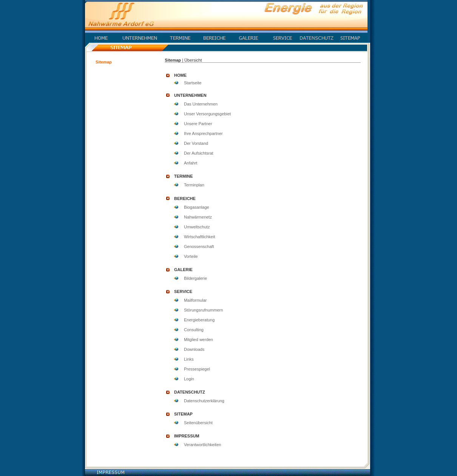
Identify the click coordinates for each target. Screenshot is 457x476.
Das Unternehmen (201, 104)
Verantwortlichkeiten (202, 445)
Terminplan (194, 185)
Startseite (193, 83)
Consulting (194, 330)
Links (189, 359)
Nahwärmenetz (198, 217)
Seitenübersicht (198, 423)
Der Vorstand (196, 143)
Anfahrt (191, 163)
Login (189, 379)
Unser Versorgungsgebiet (207, 114)
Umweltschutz (197, 227)
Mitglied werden (198, 340)
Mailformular (195, 300)
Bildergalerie (195, 278)
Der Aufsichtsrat (199, 153)
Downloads (194, 349)
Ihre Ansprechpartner (203, 133)
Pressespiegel (197, 369)
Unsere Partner (198, 124)
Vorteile (191, 256)
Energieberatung (199, 320)
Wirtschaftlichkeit (200, 237)
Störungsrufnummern (203, 310)
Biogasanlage (197, 207)
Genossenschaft (199, 247)
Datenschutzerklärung (204, 401)
